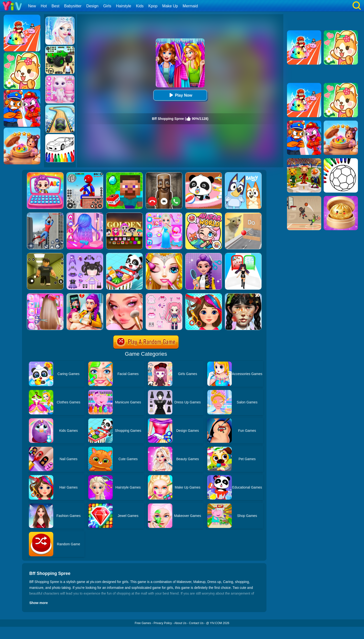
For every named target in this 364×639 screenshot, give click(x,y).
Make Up (170, 6)
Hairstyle (124, 6)
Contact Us (196, 623)
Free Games (143, 623)
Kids (140, 6)
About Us (180, 623)
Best (55, 6)
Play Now (180, 95)
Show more (39, 603)
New (32, 6)
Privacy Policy (163, 623)
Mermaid (190, 6)
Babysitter (73, 6)
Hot (44, 6)
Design (92, 6)
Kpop (153, 6)
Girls (107, 6)
